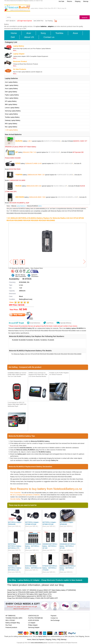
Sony (43, 33)
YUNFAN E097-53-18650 (65, 175)
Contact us (49, 37)
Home (14, 33)
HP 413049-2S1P (54, 152)
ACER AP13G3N (34, 620)
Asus (75, 33)
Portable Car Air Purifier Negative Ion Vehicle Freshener (59, 374)
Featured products (11, 627)
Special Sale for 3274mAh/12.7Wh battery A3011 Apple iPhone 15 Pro (29, 594)
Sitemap (86, 1)
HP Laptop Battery (11, 101)
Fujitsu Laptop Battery (12, 95)
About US (29, 37)
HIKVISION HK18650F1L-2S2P (68, 197)
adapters (51, 26)
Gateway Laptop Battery (13, 120)
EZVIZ (18, 163)
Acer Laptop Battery (11, 82)
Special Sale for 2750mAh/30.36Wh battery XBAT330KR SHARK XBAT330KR (32, 592)
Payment (54, 616)
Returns (70, 1)
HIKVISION (20, 197)
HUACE (18, 186)
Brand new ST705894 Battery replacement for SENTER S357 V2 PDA (29, 596)
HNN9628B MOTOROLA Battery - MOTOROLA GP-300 (68, 546)
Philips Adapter (33, 625)
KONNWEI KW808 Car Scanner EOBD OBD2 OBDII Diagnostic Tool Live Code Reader (17, 375)
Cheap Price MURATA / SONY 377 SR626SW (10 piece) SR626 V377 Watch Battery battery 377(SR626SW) (42, 590)
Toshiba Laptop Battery (12, 117)
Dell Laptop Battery (11, 92)
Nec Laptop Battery (11, 127)
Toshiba (59, 33)
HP (17, 152)
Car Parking (49, 21)
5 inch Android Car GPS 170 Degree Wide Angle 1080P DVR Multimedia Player (17, 404)
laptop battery (42, 636)
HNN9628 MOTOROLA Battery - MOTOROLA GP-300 (50, 546)
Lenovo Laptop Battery (12, 108)
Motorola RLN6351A (33, 206)
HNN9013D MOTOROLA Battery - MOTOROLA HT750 (68, 568)
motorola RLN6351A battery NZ (24, 328)
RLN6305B (22, 340)
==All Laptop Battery (11, 130)
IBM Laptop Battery (11, 104)
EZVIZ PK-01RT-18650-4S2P (63, 163)
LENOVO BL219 (33, 616)
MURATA (19, 141)
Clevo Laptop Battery (12, 98)
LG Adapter (32, 623)
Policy (54, 640)
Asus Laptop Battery (11, 89)
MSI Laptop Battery (11, 124)
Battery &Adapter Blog (13, 623)
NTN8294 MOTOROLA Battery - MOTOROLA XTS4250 (50, 568)
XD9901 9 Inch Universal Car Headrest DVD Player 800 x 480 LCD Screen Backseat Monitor (38, 375)
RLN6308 (15, 340)
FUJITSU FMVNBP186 (35, 618)
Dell (13, 37)
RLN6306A (30, 340)
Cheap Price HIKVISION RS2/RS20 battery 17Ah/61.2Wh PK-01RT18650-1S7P (33, 598)
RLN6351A (44, 340)
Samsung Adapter (34, 627)
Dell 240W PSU (38, 21)
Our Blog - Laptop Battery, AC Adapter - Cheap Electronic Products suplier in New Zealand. (46, 580)
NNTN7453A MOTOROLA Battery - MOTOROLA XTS (15, 546)
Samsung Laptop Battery (13, 111)
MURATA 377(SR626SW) (52, 141)
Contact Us (54, 618)
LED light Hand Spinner (25, 21)
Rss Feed (9, 625)
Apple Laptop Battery (12, 85)
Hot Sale (61, 1)
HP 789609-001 (11, 616)
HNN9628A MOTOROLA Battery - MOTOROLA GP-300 (33, 546)
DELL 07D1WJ (10, 620)
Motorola (14, 206)
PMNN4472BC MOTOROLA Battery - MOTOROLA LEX (15, 568)
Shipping (78, 1)
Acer (29, 33)
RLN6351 (37, 340)
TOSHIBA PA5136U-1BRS (14, 618)
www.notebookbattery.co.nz (39, 643)
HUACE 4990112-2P (60, 186)
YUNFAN (19, 174)
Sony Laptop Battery (11, 114)
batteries (44, 26)
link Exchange (55, 620)
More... (15, 50)
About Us (35, 640)
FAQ (59, 640)
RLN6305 (51, 340)
